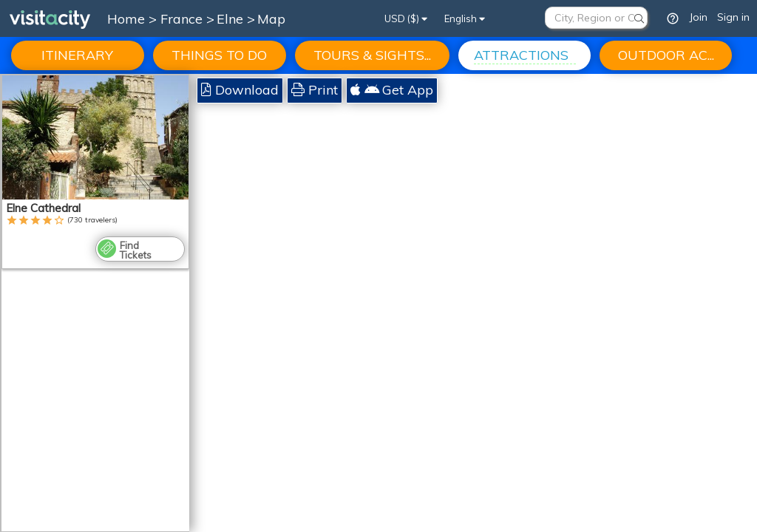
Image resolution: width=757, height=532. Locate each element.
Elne (232, 19)
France (183, 19)
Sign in (733, 17)
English (465, 18)
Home (126, 19)
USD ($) (406, 18)
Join (698, 17)
